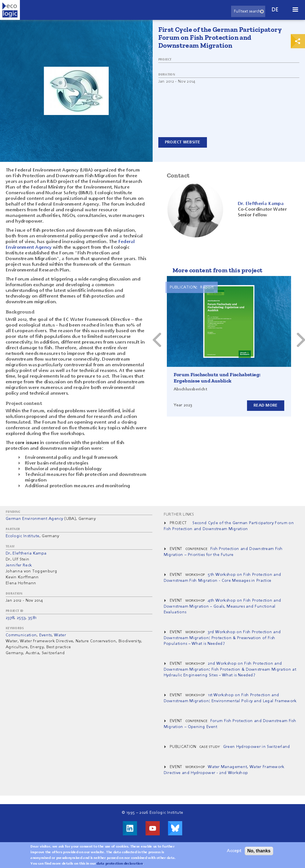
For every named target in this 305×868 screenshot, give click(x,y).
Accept (234, 851)
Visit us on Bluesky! (175, 828)
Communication (21, 635)
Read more (266, 405)
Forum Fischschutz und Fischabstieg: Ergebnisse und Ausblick (217, 378)
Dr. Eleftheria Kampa (26, 553)
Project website (183, 142)
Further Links (179, 514)
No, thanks (259, 851)
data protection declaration (120, 864)
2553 (21, 618)
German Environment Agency (34, 519)
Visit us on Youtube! (153, 828)
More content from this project (218, 270)
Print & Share (298, 41)
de (275, 10)
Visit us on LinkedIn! (130, 828)
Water (60, 635)
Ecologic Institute (23, 536)
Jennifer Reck (19, 565)
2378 (10, 618)
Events (45, 635)
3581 (32, 618)
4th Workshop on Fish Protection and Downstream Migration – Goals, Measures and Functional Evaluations (223, 606)
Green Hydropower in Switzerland (257, 747)
